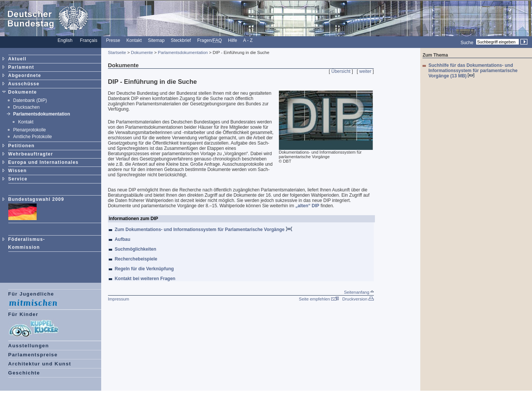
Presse (113, 40)
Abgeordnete (25, 76)
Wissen (18, 171)
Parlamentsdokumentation (42, 114)
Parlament (21, 67)
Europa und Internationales (44, 162)
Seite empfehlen (319, 299)
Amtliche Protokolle (33, 137)
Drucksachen (26, 107)
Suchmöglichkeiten (136, 249)
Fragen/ (209, 40)
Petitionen (22, 146)
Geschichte (24, 373)
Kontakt (134, 40)
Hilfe (233, 40)
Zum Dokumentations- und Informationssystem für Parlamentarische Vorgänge (204, 230)
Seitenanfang (359, 292)
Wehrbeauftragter (31, 154)
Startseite (117, 52)
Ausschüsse (24, 84)
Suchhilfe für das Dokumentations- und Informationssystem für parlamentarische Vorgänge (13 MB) (473, 71)
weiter (365, 71)
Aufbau (123, 239)
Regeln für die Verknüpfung (145, 269)
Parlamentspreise (33, 355)
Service (18, 179)
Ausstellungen (29, 346)
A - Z (248, 40)
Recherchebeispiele (137, 259)
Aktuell (17, 59)
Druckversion (358, 299)
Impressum (119, 299)
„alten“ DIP (307, 206)
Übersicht (341, 71)
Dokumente (23, 92)
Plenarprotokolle (30, 130)
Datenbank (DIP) (30, 100)
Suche (467, 42)
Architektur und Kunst (40, 364)
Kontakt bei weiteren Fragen (146, 279)
